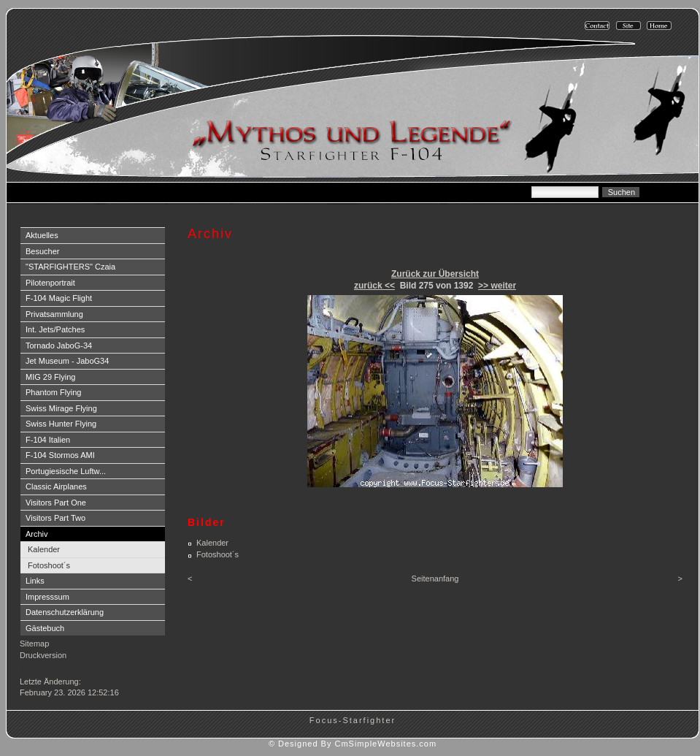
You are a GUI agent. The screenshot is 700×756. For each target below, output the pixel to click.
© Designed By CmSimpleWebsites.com (353, 744)
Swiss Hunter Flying (61, 424)
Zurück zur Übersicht (435, 274)
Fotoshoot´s (49, 565)
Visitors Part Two (55, 518)
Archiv (37, 534)
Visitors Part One (56, 503)
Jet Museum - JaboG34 (67, 361)
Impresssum (47, 597)
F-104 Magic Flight (59, 298)
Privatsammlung (54, 314)
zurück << (374, 286)
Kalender (44, 549)
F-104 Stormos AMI (60, 455)
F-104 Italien (48, 440)
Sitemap (34, 644)
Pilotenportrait (50, 283)
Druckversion (43, 655)
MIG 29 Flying (50, 377)
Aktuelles (42, 235)
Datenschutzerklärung (65, 612)
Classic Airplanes (56, 486)
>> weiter (497, 286)
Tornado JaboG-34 (59, 345)
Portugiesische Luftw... (66, 471)
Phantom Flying (53, 392)
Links (35, 581)
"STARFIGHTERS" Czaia (70, 267)
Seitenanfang (435, 579)
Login (31, 670)
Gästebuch (45, 628)
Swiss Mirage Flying (61, 408)
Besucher (42, 251)
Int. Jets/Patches (55, 329)
